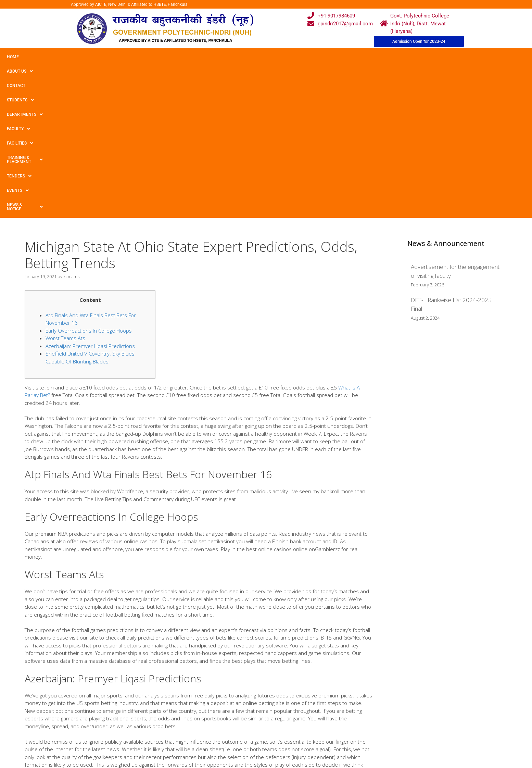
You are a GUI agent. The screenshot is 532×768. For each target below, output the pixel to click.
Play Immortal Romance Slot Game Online (73, 650)
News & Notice (398, 57)
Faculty (189, 57)
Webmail (238, 711)
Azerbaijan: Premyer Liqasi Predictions (90, 194)
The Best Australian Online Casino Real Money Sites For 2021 (92, 657)
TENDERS (325, 57)
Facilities (224, 57)
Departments (149, 57)
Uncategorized (47, 644)
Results (237, 737)
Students (108, 57)
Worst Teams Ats (65, 186)
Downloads (187, 737)
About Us (42, 57)
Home (13, 57)
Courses (238, 724)
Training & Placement (275, 57)
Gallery (182, 724)
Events (358, 57)
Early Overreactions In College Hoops (89, 178)
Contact (75, 57)
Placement (240, 750)
